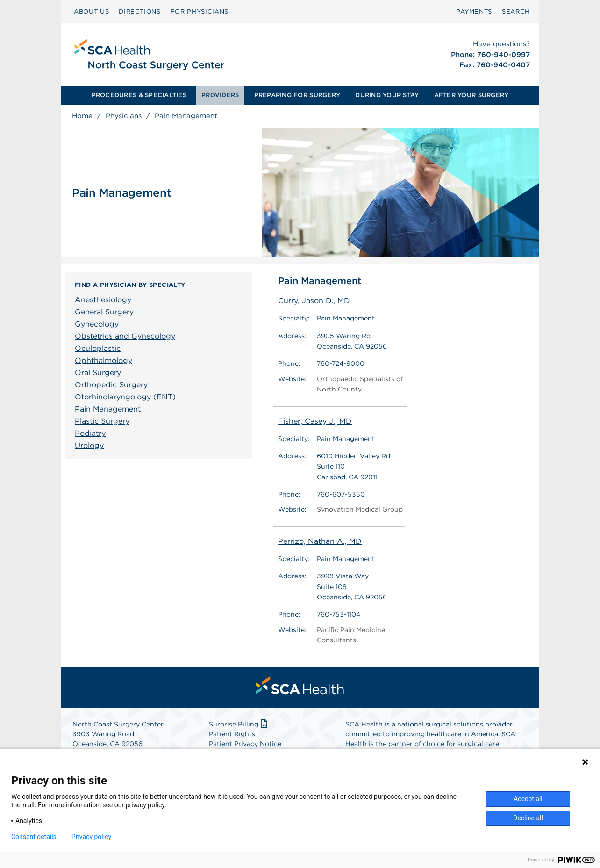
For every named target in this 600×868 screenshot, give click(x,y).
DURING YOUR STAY (387, 95)
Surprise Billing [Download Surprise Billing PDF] (239, 724)
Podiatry (90, 433)
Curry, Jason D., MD (314, 301)
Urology (89, 445)
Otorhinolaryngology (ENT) (125, 397)
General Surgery (104, 312)
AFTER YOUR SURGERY (471, 95)
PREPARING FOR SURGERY (297, 95)
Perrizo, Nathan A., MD (320, 541)
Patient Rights (232, 734)
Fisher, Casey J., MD (315, 421)
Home (82, 116)
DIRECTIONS (140, 11)
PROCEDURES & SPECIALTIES (139, 95)
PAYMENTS (474, 11)
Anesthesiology (103, 300)
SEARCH (516, 11)
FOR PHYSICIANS (200, 11)
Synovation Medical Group (360, 510)
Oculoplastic (98, 348)
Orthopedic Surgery (111, 385)
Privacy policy (91, 837)
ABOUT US (91, 11)
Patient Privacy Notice (245, 744)
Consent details (34, 837)
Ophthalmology (104, 360)
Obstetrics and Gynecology (125, 336)
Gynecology (97, 324)
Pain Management (108, 409)
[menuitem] (91, 12)
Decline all (528, 818)
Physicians (124, 116)
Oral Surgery (98, 373)
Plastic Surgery (102, 421)
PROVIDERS (220, 95)
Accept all (528, 799)
